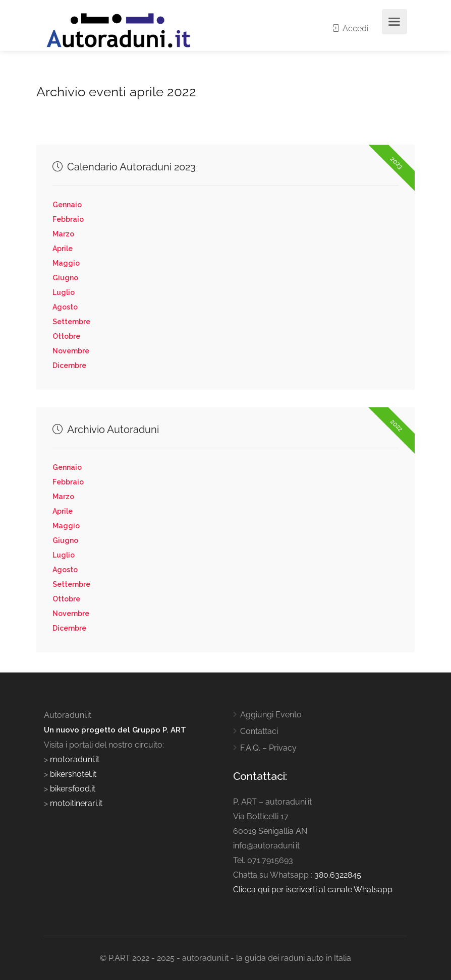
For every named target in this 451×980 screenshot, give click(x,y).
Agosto (65, 307)
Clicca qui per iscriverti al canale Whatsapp (313, 890)
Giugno (65, 278)
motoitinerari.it (75, 803)
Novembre (71, 351)
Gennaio (67, 205)
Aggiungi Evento (271, 715)
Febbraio (68, 219)
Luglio (64, 292)
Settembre (71, 322)
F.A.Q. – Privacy (268, 748)
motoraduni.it (74, 759)
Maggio (66, 263)
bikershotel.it (73, 774)
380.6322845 (338, 875)
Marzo (63, 234)
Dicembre (69, 365)
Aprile (63, 249)
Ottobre (66, 336)
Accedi (350, 28)
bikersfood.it (73, 789)
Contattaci (259, 731)
